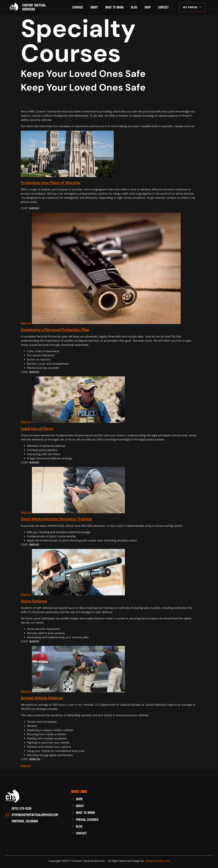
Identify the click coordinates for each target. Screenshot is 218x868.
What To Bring (115, 7)
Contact (163, 7)
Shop (148, 7)
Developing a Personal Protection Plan (55, 330)
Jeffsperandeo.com (157, 861)
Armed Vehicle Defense (42, 698)
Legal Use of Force (37, 428)
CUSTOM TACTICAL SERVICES (34, 7)
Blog (134, 7)
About (94, 7)
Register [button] (26, 323)
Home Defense (34, 601)
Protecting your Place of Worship (51, 183)
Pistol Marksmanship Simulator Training (56, 519)
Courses (78, 7)
